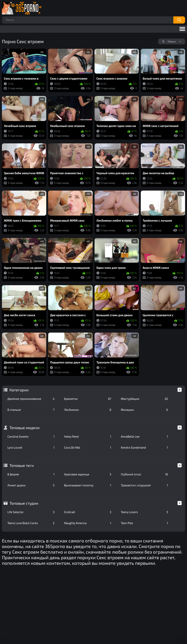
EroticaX (88, 512)
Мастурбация (145, 399)
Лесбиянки (88, 410)
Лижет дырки (31, 485)
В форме (31, 474)
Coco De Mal (88, 447)
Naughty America (88, 523)
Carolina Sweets (31, 436)
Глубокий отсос (145, 474)
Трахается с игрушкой (145, 485)
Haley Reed (88, 436)
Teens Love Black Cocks (31, 523)
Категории (19, 390)
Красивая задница (88, 474)
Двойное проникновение (31, 399)
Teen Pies (145, 523)
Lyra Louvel (31, 447)
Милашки (145, 410)
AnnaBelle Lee (145, 436)
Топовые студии (24, 503)
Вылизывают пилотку (88, 485)
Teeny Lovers (145, 512)
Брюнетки (88, 399)
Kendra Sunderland (145, 447)
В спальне (31, 410)
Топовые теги (22, 465)
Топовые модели (24, 428)
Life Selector (31, 512)
